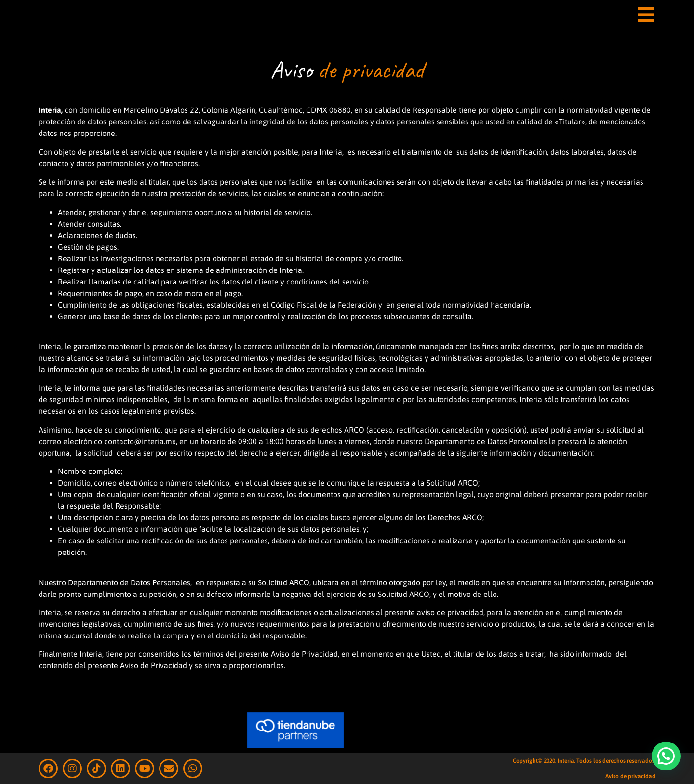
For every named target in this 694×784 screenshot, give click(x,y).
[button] (666, 756)
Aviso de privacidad (630, 776)
